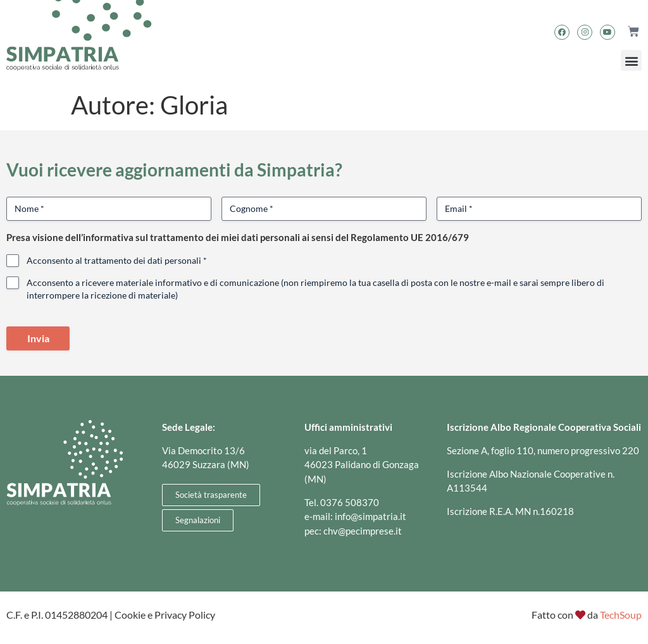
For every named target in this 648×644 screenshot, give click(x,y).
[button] (631, 60)
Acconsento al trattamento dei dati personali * (117, 260)
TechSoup (621, 615)
